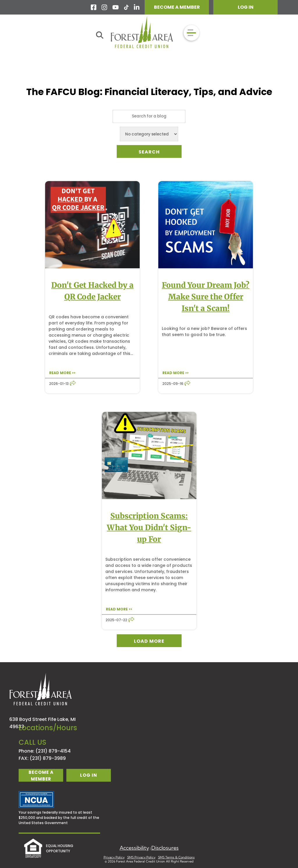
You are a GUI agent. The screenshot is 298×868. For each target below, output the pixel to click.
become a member (41, 775)
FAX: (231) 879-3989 (42, 758)
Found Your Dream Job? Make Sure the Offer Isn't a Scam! (206, 297)
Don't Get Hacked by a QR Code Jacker (92, 291)
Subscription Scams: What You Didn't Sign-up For (149, 527)
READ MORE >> (62, 373)
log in (89, 775)
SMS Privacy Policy (141, 857)
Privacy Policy (114, 857)
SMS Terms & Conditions (176, 857)
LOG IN (246, 7)
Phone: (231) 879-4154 (45, 751)
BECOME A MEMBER (177, 7)
